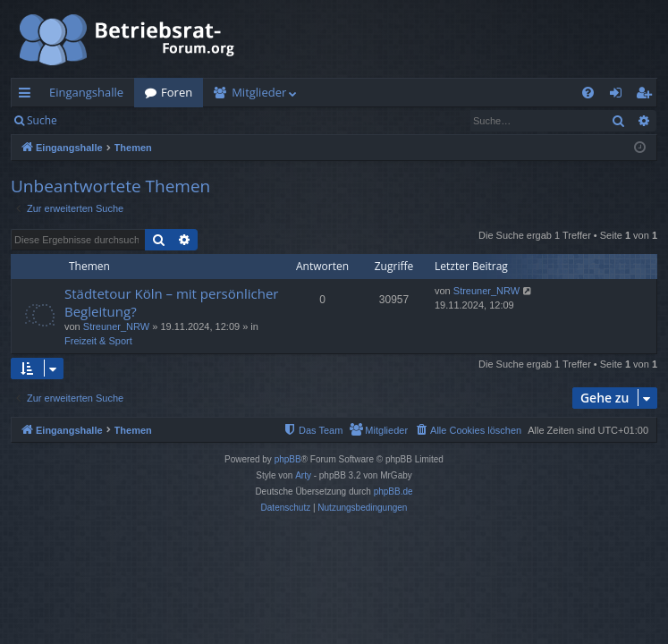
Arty (303, 475)
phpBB (288, 459)
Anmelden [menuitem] (621, 96)
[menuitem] (588, 93)
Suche (42, 120)
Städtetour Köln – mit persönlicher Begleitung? (171, 302)
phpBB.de (393, 491)
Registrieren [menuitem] (647, 96)
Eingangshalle (86, 92)
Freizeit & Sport (98, 341)
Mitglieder (259, 92)
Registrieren (190, 120)
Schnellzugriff (28, 96)
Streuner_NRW (116, 326)
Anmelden (109, 120)
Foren (177, 92)
